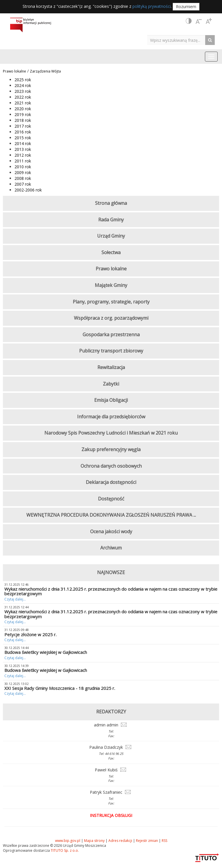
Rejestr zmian (147, 841)
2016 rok (23, 132)
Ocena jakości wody (111, 531)
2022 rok (23, 97)
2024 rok (23, 85)
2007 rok (23, 184)
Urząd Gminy (111, 236)
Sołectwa (111, 252)
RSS (164, 841)
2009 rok (23, 172)
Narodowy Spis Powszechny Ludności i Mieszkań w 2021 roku (111, 433)
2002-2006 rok (28, 190)
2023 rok (23, 91)
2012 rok (23, 155)
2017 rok (23, 126)
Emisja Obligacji (111, 400)
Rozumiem (186, 7)
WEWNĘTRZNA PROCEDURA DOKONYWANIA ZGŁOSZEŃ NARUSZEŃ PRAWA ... (111, 515)
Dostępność (111, 499)
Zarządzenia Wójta (45, 71)
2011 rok (23, 161)
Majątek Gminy (111, 285)
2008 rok (23, 178)
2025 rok (23, 80)
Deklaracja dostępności (111, 482)
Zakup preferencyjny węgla (111, 449)
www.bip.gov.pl (68, 841)
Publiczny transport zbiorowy (111, 351)
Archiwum (111, 548)
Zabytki (111, 384)
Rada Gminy (111, 220)
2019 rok (23, 114)
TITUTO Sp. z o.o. (64, 850)
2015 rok (23, 138)
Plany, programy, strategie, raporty (111, 302)
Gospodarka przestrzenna (111, 334)
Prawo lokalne (14, 71)
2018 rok (23, 120)
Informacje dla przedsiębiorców (111, 417)
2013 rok (23, 149)
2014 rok (23, 143)
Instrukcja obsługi (111, 815)
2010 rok (23, 167)
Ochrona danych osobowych (111, 466)
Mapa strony (94, 841)
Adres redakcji (120, 841)
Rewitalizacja (111, 367)
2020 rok (23, 109)
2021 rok (23, 103)
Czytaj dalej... (15, 599)
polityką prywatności (152, 6)
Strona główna (111, 203)
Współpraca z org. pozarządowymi (111, 318)
